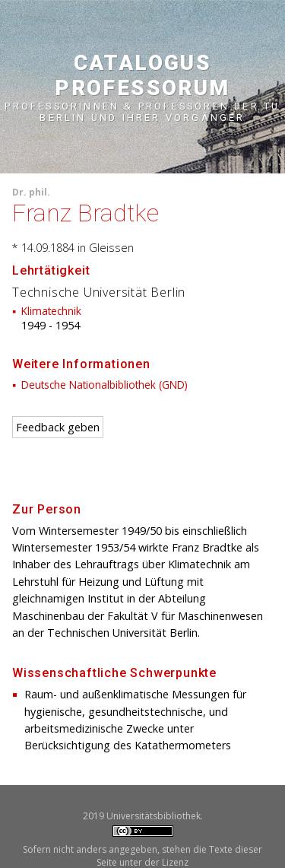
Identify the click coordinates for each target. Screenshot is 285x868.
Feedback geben (58, 427)
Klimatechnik (51, 311)
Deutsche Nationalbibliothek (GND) (104, 385)
